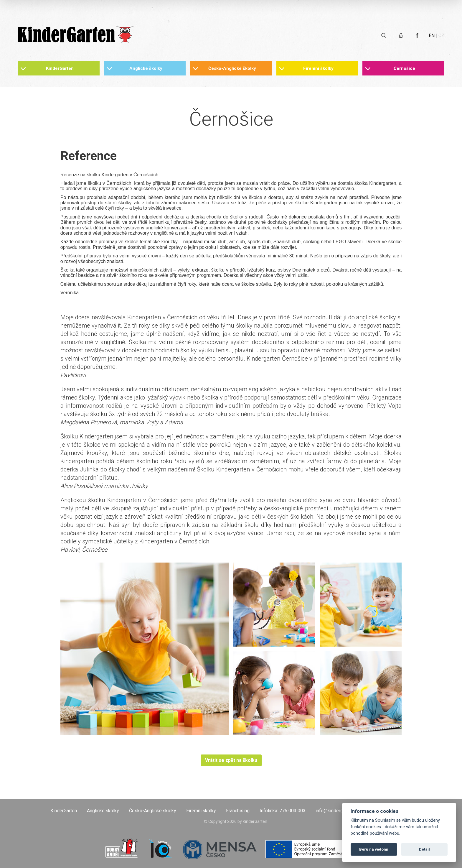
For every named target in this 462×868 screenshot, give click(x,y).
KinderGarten (60, 68)
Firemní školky (318, 68)
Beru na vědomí (374, 849)
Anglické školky (146, 68)
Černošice (404, 68)
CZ (441, 36)
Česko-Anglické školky (232, 68)
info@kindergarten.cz (337, 811)
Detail (424, 849)
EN (432, 36)
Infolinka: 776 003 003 (283, 811)
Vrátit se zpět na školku (231, 760)
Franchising (238, 811)
